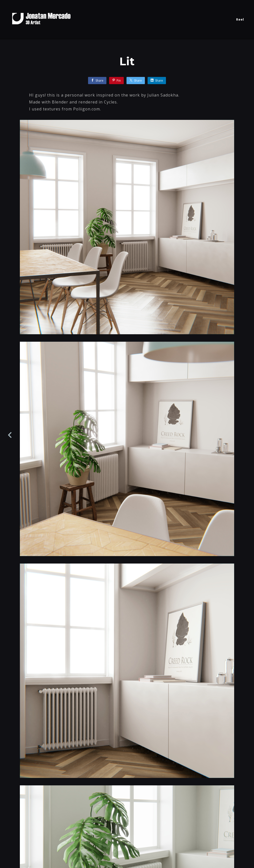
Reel (240, 19)
